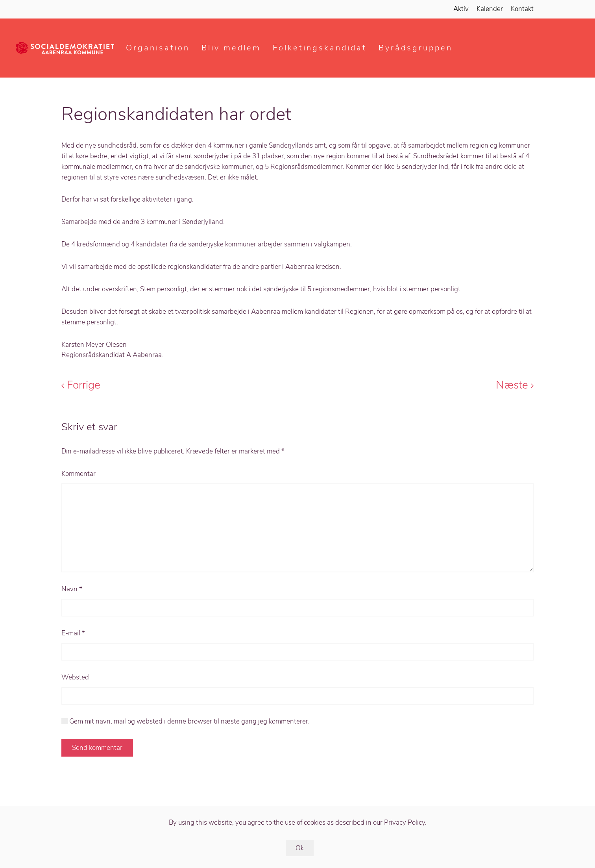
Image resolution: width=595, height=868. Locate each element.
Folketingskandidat (320, 48)
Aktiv (461, 9)
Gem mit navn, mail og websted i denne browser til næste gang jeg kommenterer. (186, 721)
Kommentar (79, 474)
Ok (300, 848)
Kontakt (522, 9)
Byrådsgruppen (416, 48)
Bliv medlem (231, 48)
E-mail (73, 633)
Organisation (158, 48)
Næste (515, 385)
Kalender (490, 9)
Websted (75, 677)
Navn (72, 589)
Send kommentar (97, 748)
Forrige (81, 385)
